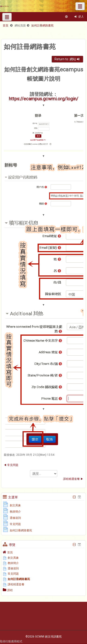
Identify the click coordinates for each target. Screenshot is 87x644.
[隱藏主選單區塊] (74, 497)
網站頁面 (20, 26)
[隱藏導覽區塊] (74, 545)
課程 (10, 590)
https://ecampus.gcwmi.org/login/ (43, 99)
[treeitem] (43, 552)
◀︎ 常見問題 (11, 465)
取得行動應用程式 (11, 641)
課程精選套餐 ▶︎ (73, 479)
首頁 (10, 552)
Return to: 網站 (67, 59)
